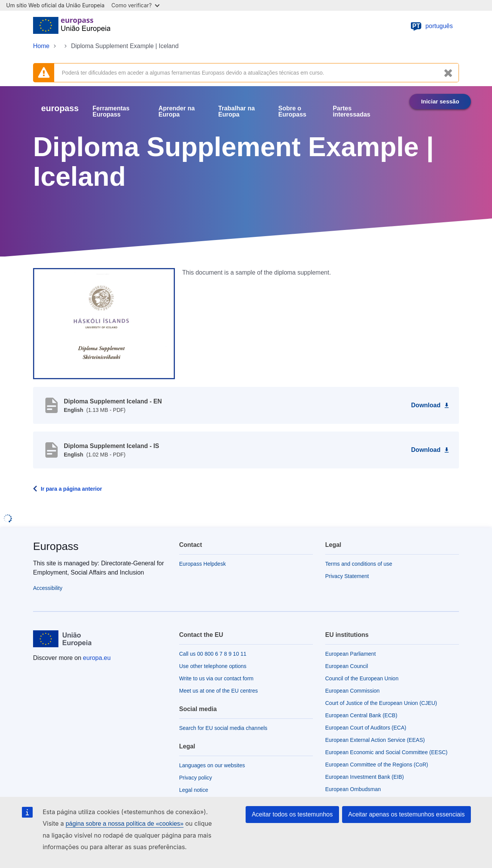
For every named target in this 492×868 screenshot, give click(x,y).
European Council (347, 666)
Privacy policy (196, 778)
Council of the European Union (362, 678)
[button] (104, 323)
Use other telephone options (213, 666)
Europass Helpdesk (202, 564)
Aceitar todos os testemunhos (292, 814)
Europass (56, 546)
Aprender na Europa (176, 112)
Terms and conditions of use (359, 564)
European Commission (352, 691)
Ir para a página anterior (71, 489)
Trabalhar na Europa (237, 112)
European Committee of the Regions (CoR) (377, 765)
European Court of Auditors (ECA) (366, 728)
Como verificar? (135, 5)
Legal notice (194, 790)
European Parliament (351, 654)
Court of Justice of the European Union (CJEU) (381, 703)
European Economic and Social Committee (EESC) (386, 752)
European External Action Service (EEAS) (375, 740)
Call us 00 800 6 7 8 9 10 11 (213, 654)
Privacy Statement (347, 576)
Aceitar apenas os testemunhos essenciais (406, 814)
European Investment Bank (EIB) (365, 777)
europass (60, 108)
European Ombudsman (353, 789)
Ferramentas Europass (111, 112)
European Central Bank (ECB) (361, 715)
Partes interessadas (352, 112)
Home (41, 46)
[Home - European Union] (72, 26)
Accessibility (48, 588)
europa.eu (97, 658)
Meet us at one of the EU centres (219, 691)
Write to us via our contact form (216, 678)
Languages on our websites (212, 765)
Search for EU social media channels (223, 728)
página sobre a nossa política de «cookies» (125, 824)
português (431, 26)
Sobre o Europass (292, 112)
